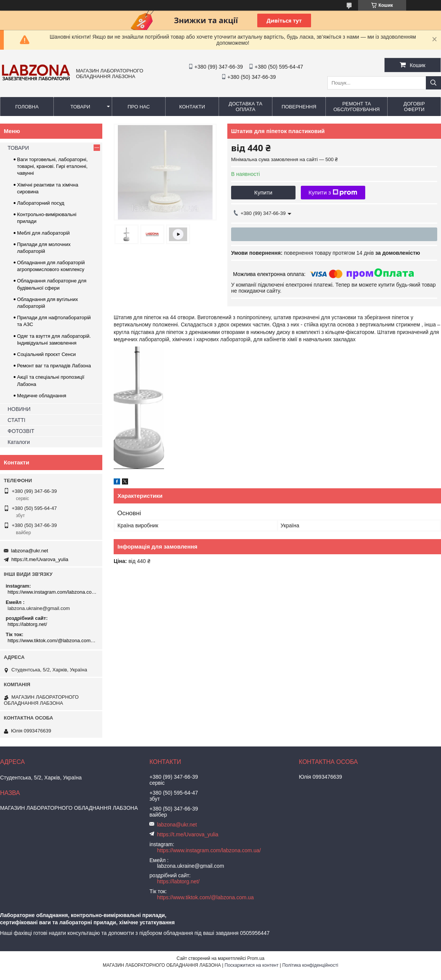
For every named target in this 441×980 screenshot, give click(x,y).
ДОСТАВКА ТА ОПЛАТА (246, 107)
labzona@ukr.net (30, 551)
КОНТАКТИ (192, 107)
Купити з (333, 193)
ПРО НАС (139, 107)
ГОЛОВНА (27, 107)
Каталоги (19, 442)
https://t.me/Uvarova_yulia (40, 559)
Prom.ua (256, 958)
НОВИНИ (19, 409)
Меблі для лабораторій (43, 233)
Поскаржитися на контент (252, 965)
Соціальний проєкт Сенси (46, 354)
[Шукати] (433, 83)
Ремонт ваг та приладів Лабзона (54, 366)
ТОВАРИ (80, 107)
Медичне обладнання (42, 396)
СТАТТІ (16, 420)
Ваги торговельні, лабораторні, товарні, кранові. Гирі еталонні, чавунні (52, 166)
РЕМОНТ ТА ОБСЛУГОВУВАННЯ (357, 107)
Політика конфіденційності (310, 965)
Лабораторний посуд (41, 203)
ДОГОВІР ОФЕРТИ (414, 107)
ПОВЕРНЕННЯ (299, 107)
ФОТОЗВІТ (21, 431)
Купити (263, 192)
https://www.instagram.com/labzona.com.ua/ (52, 592)
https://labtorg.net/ (27, 624)
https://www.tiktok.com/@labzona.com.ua (52, 641)
